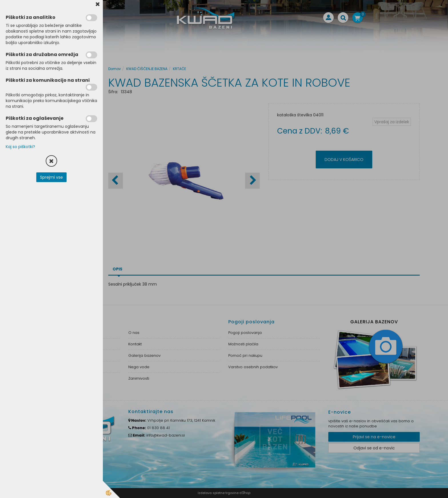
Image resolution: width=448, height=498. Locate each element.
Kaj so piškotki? (20, 147)
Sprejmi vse (51, 177)
